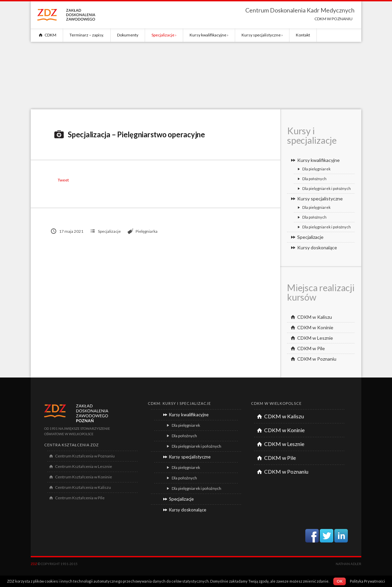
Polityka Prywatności (367, 581)
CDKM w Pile (307, 348)
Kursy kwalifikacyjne (208, 35)
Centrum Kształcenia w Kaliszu (79, 487)
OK (340, 581)
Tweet (63, 180)
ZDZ (34, 564)
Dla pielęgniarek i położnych (323, 188)
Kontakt (303, 35)
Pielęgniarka (147, 231)
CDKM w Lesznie (311, 338)
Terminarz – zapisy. (87, 35)
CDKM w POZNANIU (333, 19)
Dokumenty (128, 35)
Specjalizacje (163, 35)
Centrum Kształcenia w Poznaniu (81, 456)
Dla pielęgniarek (313, 169)
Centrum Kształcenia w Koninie (80, 477)
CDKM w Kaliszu (310, 317)
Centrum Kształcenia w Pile (76, 498)
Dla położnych (311, 179)
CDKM (47, 35)
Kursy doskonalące (313, 247)
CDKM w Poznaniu (313, 359)
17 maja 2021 (67, 231)
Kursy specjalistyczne (261, 35)
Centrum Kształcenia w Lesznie (80, 466)
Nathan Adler (348, 564)
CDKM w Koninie (311, 327)
